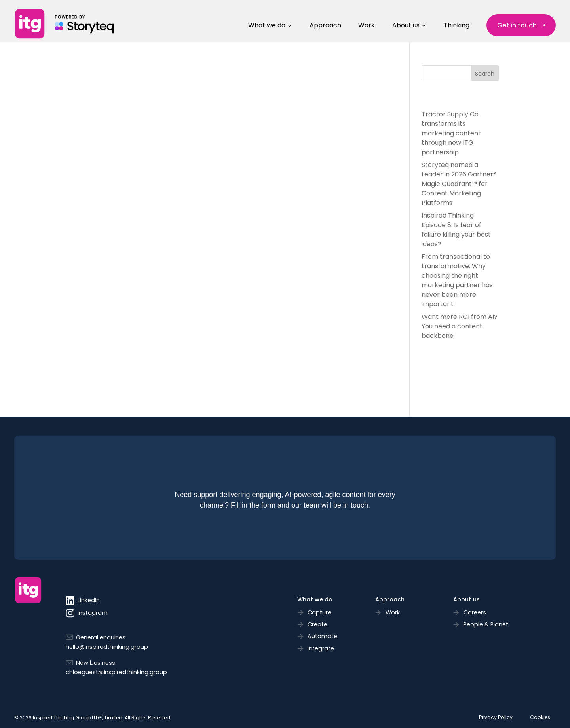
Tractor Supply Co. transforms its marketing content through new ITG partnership (451, 133)
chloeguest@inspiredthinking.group (116, 672)
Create (317, 624)
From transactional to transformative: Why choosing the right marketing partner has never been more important (457, 280)
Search (485, 74)
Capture (319, 612)
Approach (325, 25)
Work (367, 25)
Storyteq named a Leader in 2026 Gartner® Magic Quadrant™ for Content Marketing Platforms (459, 184)
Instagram (87, 613)
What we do (267, 25)
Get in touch (517, 25)
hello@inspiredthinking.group (107, 647)
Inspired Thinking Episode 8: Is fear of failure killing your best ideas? (456, 230)
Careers (475, 612)
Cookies (540, 717)
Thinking (457, 25)
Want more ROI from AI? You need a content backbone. (460, 326)
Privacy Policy (496, 717)
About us (406, 25)
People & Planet (486, 624)
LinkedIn (83, 601)
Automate (322, 636)
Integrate (321, 648)
